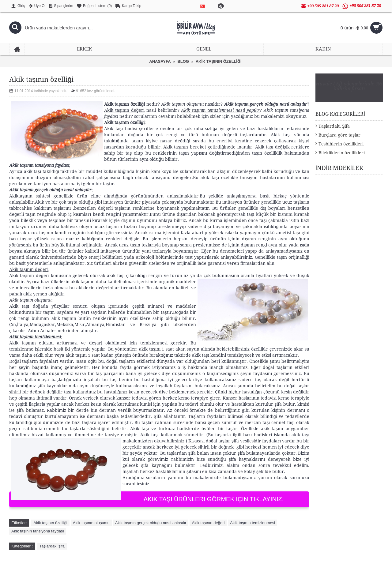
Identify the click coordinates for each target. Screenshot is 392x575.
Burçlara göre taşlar (339, 135)
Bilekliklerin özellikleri (342, 153)
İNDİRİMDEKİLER (339, 168)
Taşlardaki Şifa (334, 126)
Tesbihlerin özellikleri (341, 144)
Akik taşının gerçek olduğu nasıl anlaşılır (151, 523)
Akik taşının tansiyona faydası (38, 531)
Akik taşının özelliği (50, 523)
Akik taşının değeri (208, 523)
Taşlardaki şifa (52, 546)
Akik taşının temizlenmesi (253, 523)
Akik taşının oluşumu (91, 523)
